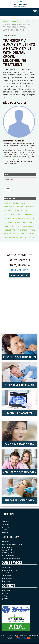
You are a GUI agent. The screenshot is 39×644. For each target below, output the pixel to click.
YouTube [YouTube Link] (5, 599)
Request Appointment (19, 275)
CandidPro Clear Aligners (9, 570)
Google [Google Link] (5, 596)
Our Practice (5, 522)
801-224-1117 (19, 270)
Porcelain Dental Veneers (10, 573)
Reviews (4, 530)
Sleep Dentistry (6, 581)
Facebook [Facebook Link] (6, 590)
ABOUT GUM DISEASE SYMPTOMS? (14, 203)
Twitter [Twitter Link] (5, 593)
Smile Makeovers (7, 578)
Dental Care (5, 524)
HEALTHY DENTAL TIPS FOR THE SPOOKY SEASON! (19, 215)
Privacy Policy (6, 533)
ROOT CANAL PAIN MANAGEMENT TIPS (15, 211)
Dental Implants (7, 576)
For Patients (5, 527)
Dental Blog (16, 22)
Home (6, 22)
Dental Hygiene (6, 567)
